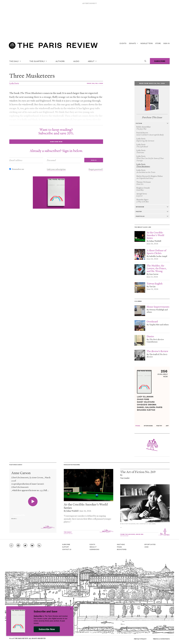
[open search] (145, 61)
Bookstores (122, 549)
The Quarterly (38, 61)
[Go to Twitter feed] (25, 545)
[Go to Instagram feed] (11, 545)
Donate (133, 43)
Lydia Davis (14, 83)
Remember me (18, 169)
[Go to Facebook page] (18, 545)
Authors (60, 61)
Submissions (94, 549)
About (92, 61)
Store (158, 43)
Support (66, 547)
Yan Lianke (125, 478)
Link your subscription (56, 169)
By (121, 475)
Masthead (121, 544)
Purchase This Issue (152, 117)
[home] (53, 46)
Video (146, 547)
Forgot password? (96, 169)
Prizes (119, 547)
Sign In (167, 43)
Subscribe (160, 61)
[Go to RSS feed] (39, 545)
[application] (33, 514)
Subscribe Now (47, 629)
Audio (76, 61)
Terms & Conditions (161, 639)
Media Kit (93, 547)
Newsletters (147, 43)
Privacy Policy (140, 639)
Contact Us (67, 549)
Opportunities (150, 544)
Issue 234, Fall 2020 (95, 83)
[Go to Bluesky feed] (32, 545)
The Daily (15, 61)
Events (123, 43)
